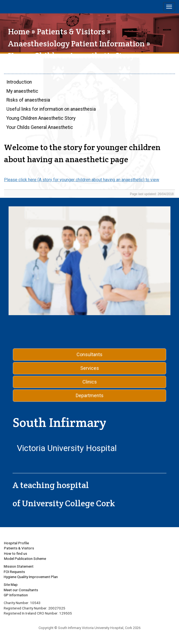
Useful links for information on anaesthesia (51, 109)
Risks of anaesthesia (28, 100)
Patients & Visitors (71, 31)
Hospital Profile (16, 543)
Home (19, 31)
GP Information (16, 595)
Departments (90, 395)
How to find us (16, 553)
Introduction (19, 82)
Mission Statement (19, 566)
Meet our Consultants (21, 590)
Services (90, 368)
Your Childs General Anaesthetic (40, 127)
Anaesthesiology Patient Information (76, 44)
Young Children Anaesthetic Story (41, 118)
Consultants (89, 354)
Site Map (11, 585)
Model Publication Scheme (25, 559)
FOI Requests (14, 572)
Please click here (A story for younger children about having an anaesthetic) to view (82, 180)
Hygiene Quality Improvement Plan (31, 577)
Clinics (90, 382)
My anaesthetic (22, 91)
